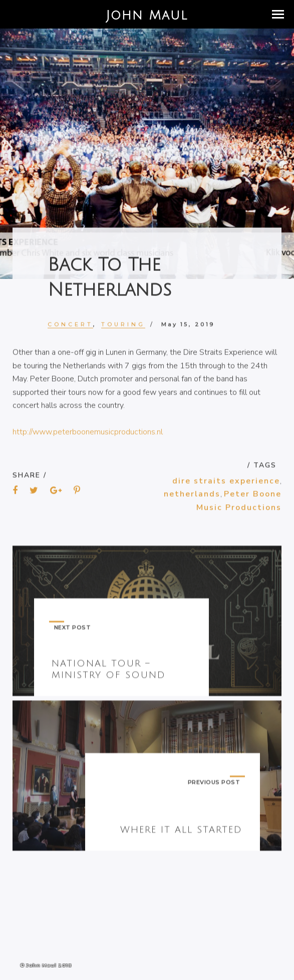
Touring (123, 326)
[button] (278, 14)
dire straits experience (226, 483)
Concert (70, 326)
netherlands (192, 496)
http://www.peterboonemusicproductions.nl (88, 434)
